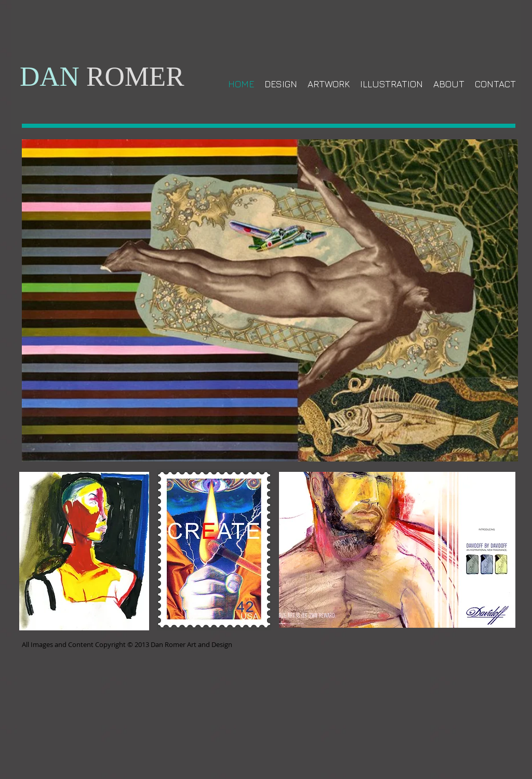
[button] (397, 550)
